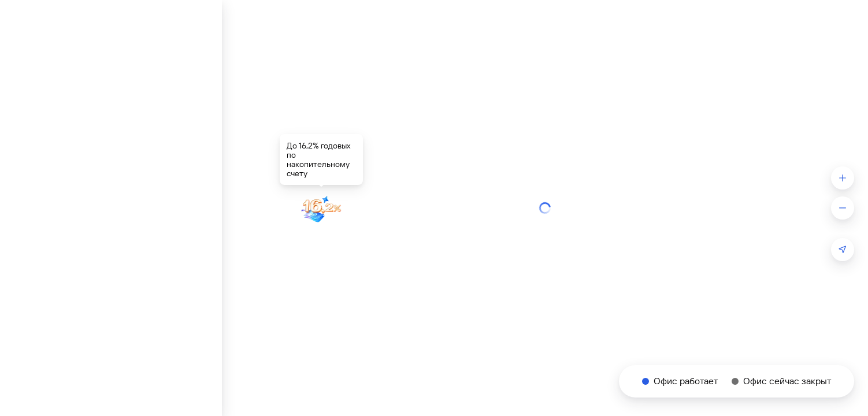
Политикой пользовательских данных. (706, 351)
